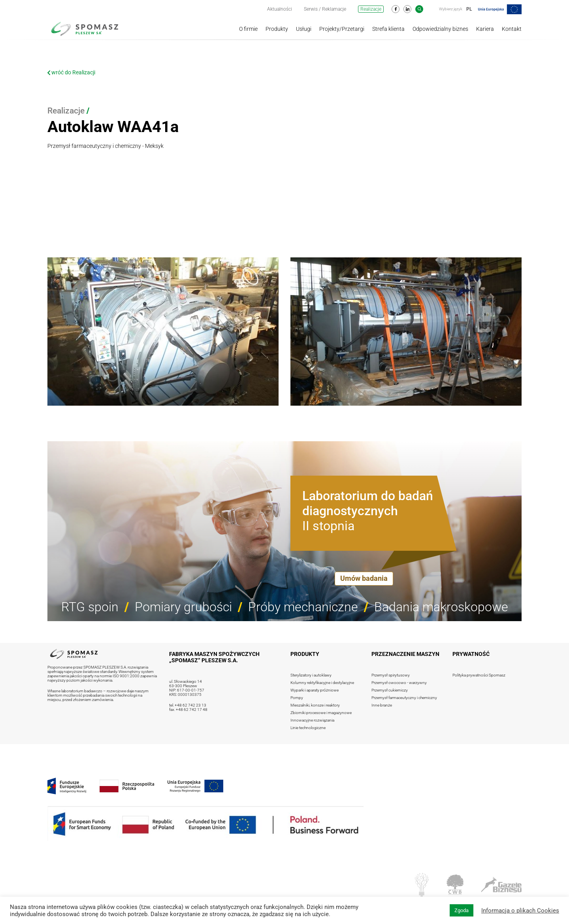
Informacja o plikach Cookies (520, 911)
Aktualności (280, 9)
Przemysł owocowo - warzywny (399, 683)
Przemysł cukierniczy (390, 690)
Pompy (297, 698)
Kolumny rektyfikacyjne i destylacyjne (322, 683)
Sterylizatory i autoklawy (311, 675)
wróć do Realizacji (71, 72)
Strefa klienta (388, 29)
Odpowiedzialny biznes (440, 29)
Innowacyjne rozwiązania (312, 720)
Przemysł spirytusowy (391, 675)
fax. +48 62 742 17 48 (188, 710)
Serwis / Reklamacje (325, 9)
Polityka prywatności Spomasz (479, 675)
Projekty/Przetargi (342, 29)
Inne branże (382, 705)
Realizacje (371, 9)
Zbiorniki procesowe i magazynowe (321, 713)
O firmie (248, 29)
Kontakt (512, 29)
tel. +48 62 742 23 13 (188, 705)
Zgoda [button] (462, 910)
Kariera (485, 29)
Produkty (277, 29)
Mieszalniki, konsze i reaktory (315, 705)
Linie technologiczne (308, 728)
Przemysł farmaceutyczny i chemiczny (404, 698)
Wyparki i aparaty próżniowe (315, 690)
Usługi (304, 29)
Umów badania (364, 578)
